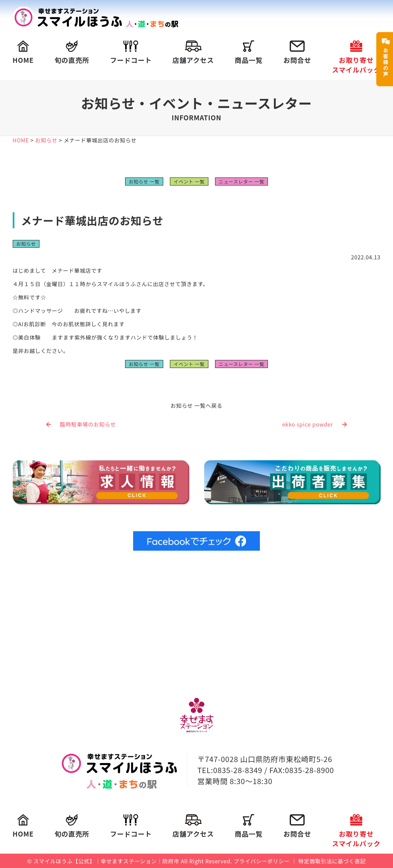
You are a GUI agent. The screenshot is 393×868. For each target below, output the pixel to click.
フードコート (131, 53)
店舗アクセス (193, 53)
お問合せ (297, 53)
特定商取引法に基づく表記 (332, 861)
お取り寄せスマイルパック (356, 57)
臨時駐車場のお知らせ (81, 424)
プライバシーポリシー (262, 861)
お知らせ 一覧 (144, 181)
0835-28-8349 (238, 769)
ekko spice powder (315, 424)
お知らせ (26, 244)
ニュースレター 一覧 (241, 181)
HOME (23, 53)
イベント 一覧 (189, 181)
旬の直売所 (72, 53)
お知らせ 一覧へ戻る (196, 405)
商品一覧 (249, 53)
